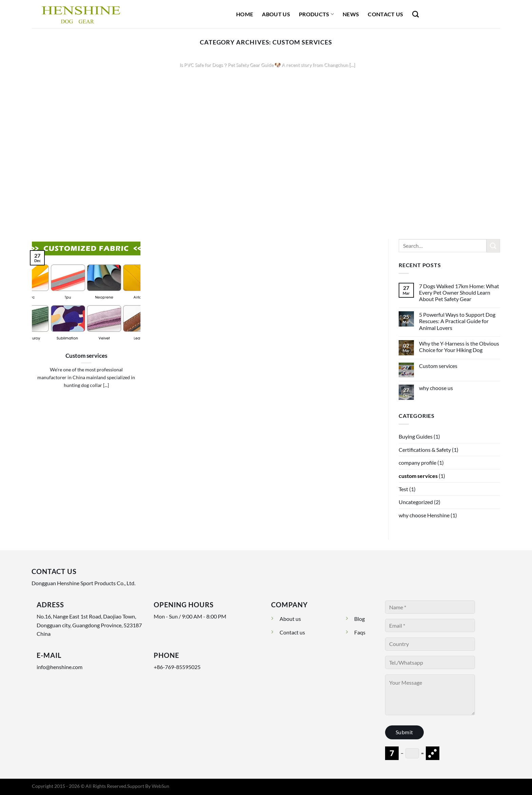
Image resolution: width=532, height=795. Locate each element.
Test (403, 489)
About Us (276, 14)
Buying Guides (416, 436)
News (351, 14)
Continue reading (266, 78)
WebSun (160, 786)
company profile (417, 463)
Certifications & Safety (425, 450)
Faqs (360, 632)
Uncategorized (416, 502)
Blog (359, 619)
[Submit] (493, 246)
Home (245, 14)
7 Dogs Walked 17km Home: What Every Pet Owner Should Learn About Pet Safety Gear (459, 292)
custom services (418, 476)
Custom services (86, 356)
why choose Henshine (424, 515)
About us (290, 619)
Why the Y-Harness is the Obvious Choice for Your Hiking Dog (459, 347)
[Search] (415, 14)
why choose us (436, 388)
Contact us (292, 632)
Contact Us (385, 14)
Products (316, 14)
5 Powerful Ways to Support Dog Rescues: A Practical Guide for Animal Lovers (457, 321)
